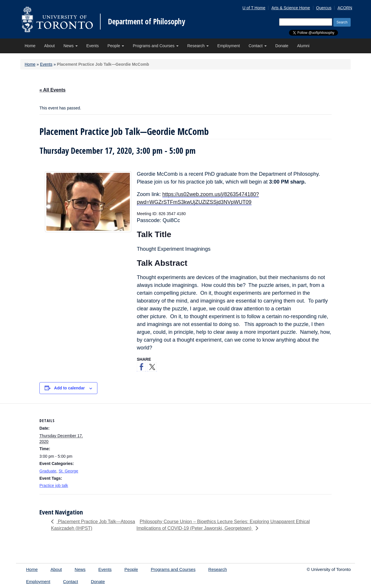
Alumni (303, 46)
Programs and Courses (156, 46)
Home (30, 46)
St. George (68, 471)
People (116, 46)
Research (198, 46)
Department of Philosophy (147, 21)
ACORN (345, 8)
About (49, 46)
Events (93, 46)
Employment (229, 46)
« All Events (52, 90)
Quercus (324, 8)
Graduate (48, 471)
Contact (258, 46)
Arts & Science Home (291, 8)
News (71, 46)
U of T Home (254, 8)
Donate (282, 46)
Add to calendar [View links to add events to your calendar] (70, 388)
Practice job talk (54, 486)
